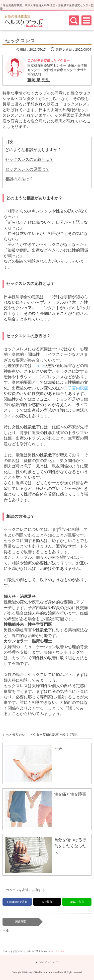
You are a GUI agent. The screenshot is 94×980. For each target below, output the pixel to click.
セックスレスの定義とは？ (29, 159)
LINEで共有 (77, 902)
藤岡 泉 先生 (38, 80)
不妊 (6, 930)
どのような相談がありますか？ (33, 150)
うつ (40, 366)
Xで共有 (47, 902)
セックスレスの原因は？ (27, 169)
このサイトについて (48, 962)
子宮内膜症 (78, 388)
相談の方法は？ (19, 179)
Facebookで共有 (17, 902)
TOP (5, 951)
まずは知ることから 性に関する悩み (29, 951)
